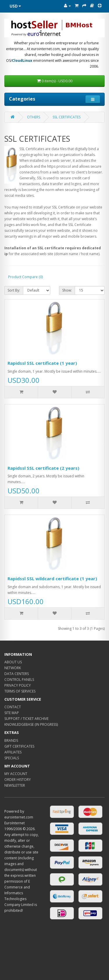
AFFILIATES (13, 752)
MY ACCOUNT (16, 774)
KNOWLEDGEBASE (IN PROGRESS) (31, 724)
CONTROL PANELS (19, 680)
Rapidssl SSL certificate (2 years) (43, 468)
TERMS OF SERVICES (20, 691)
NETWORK (13, 668)
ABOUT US (13, 662)
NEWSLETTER (15, 785)
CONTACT (13, 707)
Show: (67, 290)
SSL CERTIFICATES (67, 117)
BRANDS (11, 740)
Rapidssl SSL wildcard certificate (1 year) (52, 578)
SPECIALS (12, 758)
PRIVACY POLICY (18, 685)
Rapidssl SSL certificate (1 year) (42, 363)
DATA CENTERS (17, 674)
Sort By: (14, 290)
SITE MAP (12, 713)
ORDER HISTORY (18, 780)
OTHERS (34, 117)
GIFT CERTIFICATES (19, 746)
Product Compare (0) (25, 277)
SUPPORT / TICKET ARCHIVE (26, 719)
